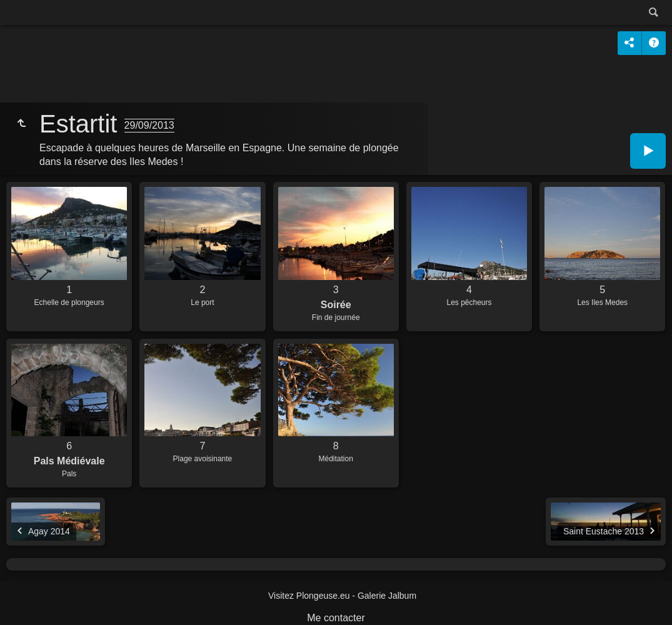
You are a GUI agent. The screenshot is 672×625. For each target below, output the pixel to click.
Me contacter (336, 618)
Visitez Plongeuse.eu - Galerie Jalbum (342, 596)
